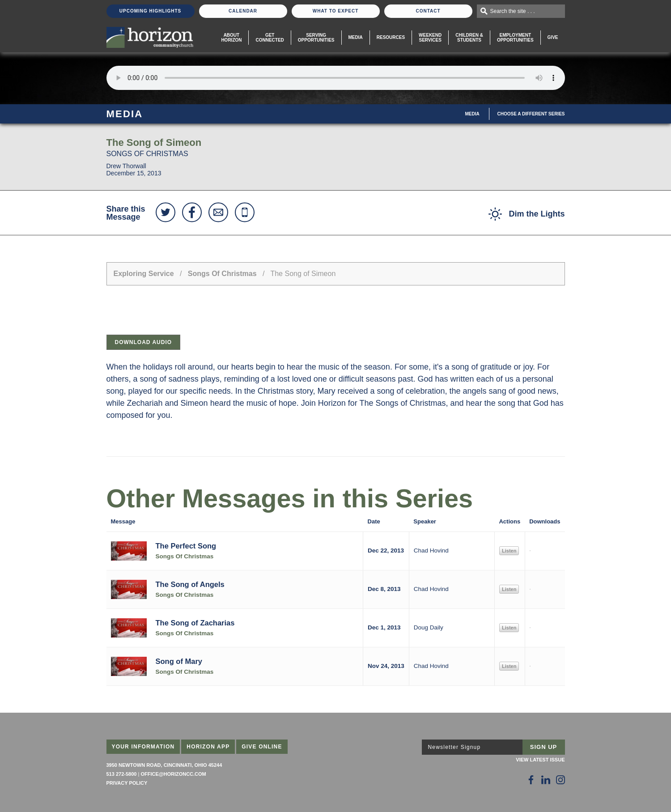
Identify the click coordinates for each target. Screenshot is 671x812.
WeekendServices (430, 38)
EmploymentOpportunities (515, 38)
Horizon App (208, 747)
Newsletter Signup (454, 747)
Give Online (262, 747)
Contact (428, 11)
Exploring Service (144, 274)
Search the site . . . (513, 11)
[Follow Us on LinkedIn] (546, 780)
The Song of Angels (190, 584)
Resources (391, 37)
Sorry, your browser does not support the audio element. (336, 78)
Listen (509, 551)
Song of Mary (179, 661)
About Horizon (231, 38)
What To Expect (336, 11)
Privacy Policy (127, 783)
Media (356, 37)
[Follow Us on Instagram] (561, 780)
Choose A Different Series (531, 114)
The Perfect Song (186, 546)
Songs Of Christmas (222, 274)
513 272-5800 (122, 774)
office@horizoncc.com (173, 774)
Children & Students (469, 38)
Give (553, 37)
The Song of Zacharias (195, 623)
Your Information (143, 747)
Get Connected (270, 38)
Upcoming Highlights (150, 11)
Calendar (243, 11)
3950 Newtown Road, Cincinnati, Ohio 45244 (164, 765)
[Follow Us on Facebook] (531, 780)
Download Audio (144, 342)
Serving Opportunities (316, 38)
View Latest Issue (540, 760)
